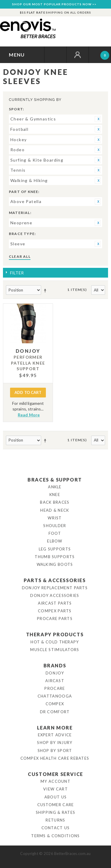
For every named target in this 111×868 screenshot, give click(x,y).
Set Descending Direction (46, 290)
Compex (55, 704)
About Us (55, 797)
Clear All (20, 256)
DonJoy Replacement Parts (55, 588)
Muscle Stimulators (55, 650)
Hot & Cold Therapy (55, 642)
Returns (55, 820)
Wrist (55, 518)
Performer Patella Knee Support (28, 363)
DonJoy (55, 673)
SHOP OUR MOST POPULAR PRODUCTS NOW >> (54, 4)
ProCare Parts (55, 619)
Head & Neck (55, 510)
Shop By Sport (55, 751)
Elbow (55, 541)
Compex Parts (55, 611)
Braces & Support (55, 480)
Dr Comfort (55, 712)
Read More (29, 415)
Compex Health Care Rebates (55, 758)
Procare (55, 688)
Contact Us (56, 828)
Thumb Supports (55, 557)
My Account (55, 781)
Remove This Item (98, 119)
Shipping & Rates (56, 812)
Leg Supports (55, 549)
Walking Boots (55, 564)
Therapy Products (55, 634)
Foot (55, 533)
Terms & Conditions (55, 836)
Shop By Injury (55, 743)
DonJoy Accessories (55, 595)
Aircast (55, 681)
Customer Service (55, 774)
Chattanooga (55, 696)
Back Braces (55, 502)
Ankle (55, 487)
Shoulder (55, 526)
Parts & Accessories (55, 580)
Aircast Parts (55, 603)
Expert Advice (55, 735)
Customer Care (56, 805)
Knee (55, 495)
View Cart (55, 789)
